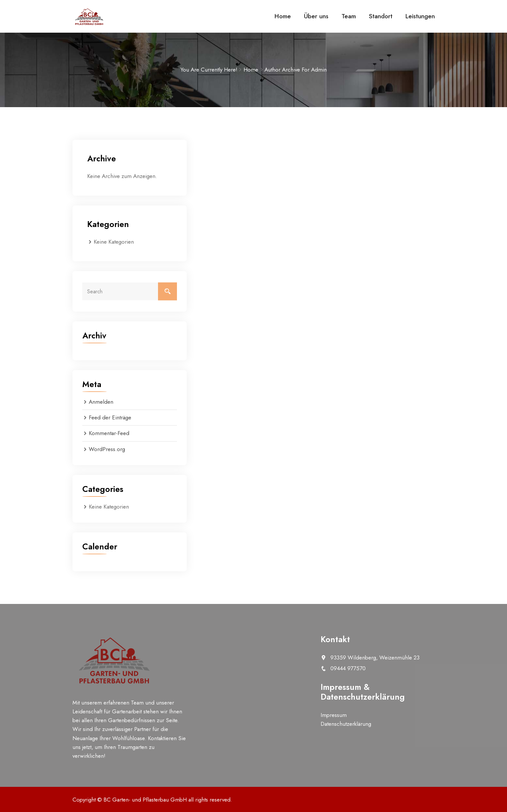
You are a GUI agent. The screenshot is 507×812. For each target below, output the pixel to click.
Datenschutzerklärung (346, 724)
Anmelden (101, 402)
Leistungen (420, 16)
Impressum (334, 715)
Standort (381, 16)
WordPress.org (107, 449)
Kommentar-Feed (109, 433)
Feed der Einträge (110, 417)
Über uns (316, 16)
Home (283, 16)
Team (349, 16)
